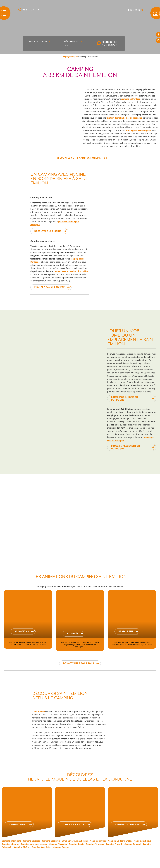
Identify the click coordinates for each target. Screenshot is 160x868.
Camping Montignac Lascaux (34, 844)
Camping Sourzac (61, 847)
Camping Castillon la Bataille (75, 841)
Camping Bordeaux (51, 841)
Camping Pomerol (133, 844)
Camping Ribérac (22, 847)
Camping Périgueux (95, 844)
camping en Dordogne (131, 99)
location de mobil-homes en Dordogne (124, 118)
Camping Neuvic (76, 844)
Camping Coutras (98, 841)
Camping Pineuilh (114, 844)
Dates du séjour (39, 41)
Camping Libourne (10, 844)
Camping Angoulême (11, 841)
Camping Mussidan (58, 844)
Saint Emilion (39, 711)
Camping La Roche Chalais (120, 841)
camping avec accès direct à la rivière (71, 271)
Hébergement (73, 41)
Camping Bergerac (32, 841)
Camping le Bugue (143, 841)
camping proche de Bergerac (138, 130)
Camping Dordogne (70, 57)
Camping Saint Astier (42, 847)
